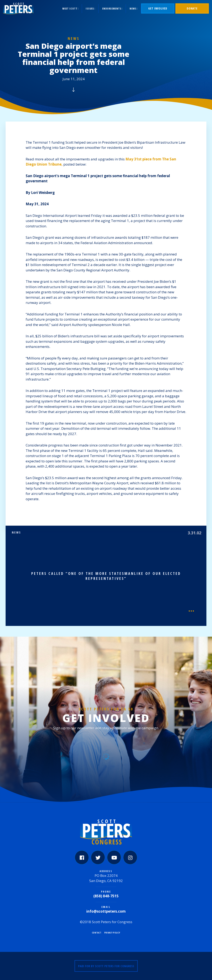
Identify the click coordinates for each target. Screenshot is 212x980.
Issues (90, 9)
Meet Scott (70, 9)
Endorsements (112, 9)
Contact (97, 933)
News (133, 9)
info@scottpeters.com (106, 911)
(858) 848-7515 (106, 896)
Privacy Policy (112, 933)
